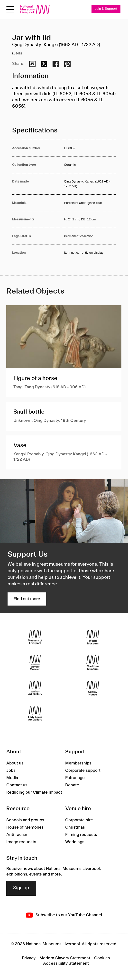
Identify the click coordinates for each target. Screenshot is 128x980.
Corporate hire (79, 820)
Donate (72, 785)
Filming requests (81, 835)
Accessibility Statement (66, 963)
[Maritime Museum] (93, 663)
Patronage (75, 778)
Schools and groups (25, 820)
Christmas (75, 827)
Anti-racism (17, 835)
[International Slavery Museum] (35, 663)
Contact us (17, 785)
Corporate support (83, 771)
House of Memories (25, 827)
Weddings (75, 842)
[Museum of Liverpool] (35, 637)
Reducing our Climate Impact (34, 792)
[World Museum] (93, 637)
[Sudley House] (93, 688)
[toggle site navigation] (10, 9)
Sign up (21, 888)
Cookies (102, 958)
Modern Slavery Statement (65, 958)
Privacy (29, 958)
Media (12, 778)
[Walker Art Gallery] (35, 688)
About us (15, 763)
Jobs (11, 771)
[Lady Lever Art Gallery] (35, 714)
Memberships (78, 763)
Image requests (21, 842)
